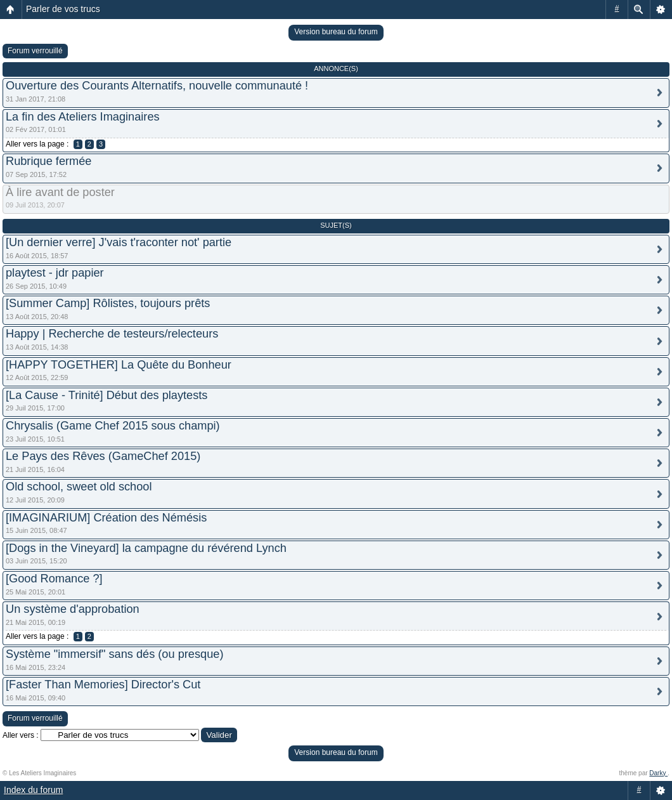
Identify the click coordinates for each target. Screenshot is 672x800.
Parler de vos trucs (63, 9)
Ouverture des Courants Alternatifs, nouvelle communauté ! (157, 86)
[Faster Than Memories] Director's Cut (103, 685)
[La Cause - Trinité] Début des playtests (107, 395)
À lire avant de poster (60, 192)
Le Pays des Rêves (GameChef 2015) (103, 456)
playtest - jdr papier (55, 273)
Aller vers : (21, 735)
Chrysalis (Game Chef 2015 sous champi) (113, 426)
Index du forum (33, 790)
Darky (658, 773)
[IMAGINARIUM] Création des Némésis (106, 518)
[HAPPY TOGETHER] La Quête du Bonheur (119, 365)
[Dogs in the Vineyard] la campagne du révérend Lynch (146, 548)
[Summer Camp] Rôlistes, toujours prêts (108, 303)
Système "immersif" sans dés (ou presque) (114, 654)
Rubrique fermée (48, 161)
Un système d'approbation (73, 609)
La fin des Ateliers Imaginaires (83, 117)
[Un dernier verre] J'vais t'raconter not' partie (119, 242)
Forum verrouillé (35, 51)
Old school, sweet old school (79, 487)
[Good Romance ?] (54, 579)
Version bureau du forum (336, 32)
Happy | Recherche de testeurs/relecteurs (112, 334)
